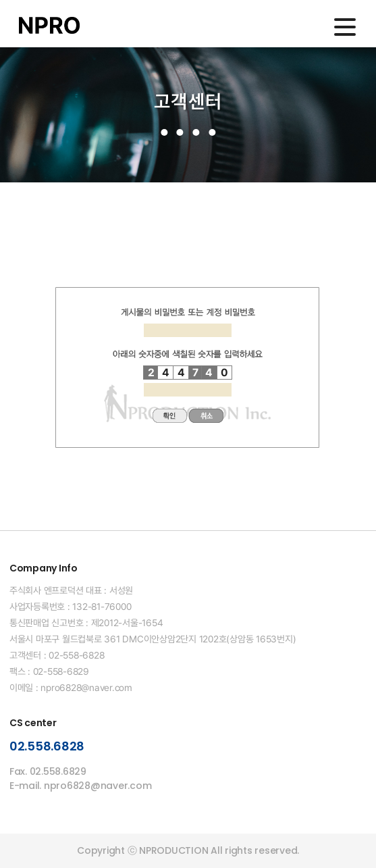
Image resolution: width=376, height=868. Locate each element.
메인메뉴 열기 (345, 27)
